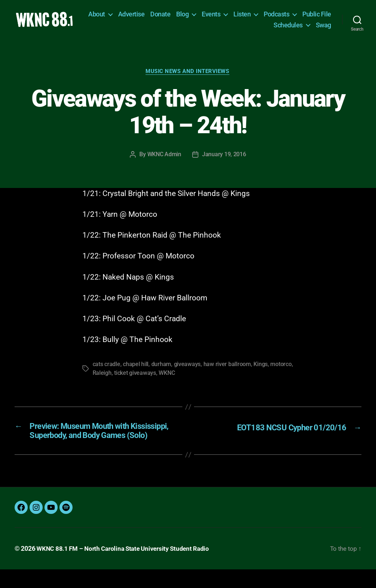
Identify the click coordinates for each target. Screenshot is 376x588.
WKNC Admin (164, 161)
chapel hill (136, 371)
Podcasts (311, 17)
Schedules (288, 28)
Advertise (166, 17)
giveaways (187, 371)
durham (161, 371)
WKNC (167, 379)
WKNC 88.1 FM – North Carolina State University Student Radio (127, 567)
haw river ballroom (227, 371)
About (131, 17)
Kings (261, 371)
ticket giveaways (135, 379)
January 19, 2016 (224, 161)
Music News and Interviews (188, 77)
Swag (323, 28)
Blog (217, 17)
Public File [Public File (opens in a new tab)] (254, 28)
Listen (277, 17)
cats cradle (106, 371)
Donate (195, 17)
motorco (281, 371)
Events (246, 17)
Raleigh (102, 379)
